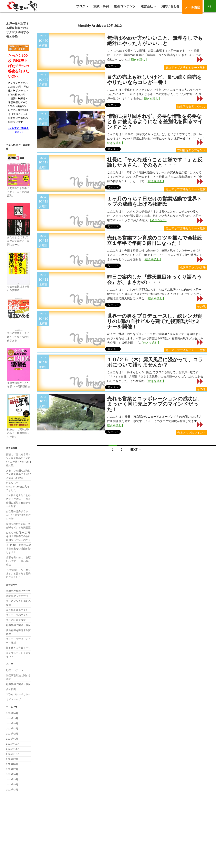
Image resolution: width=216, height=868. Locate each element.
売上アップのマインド (191, 433)
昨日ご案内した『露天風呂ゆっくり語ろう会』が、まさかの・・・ (155, 280)
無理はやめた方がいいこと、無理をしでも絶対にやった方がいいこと (155, 41)
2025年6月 (12, 774)
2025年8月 (12, 764)
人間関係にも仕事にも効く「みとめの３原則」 (18, 192)
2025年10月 (13, 754)
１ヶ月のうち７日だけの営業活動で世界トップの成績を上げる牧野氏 (155, 201)
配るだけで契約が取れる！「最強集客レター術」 (18, 433)
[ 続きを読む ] (138, 59)
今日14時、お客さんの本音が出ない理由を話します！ (19, 549)
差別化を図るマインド (191, 150)
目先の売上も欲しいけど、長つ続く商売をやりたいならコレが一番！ (155, 80)
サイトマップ (13, 699)
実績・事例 (101, 6)
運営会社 (147, 6)
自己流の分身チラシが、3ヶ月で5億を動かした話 (19, 515)
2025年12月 (13, 744)
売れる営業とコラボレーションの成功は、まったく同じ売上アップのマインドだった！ (155, 404)
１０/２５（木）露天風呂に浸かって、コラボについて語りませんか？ (155, 362)
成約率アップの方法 (193, 267)
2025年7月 (12, 769)
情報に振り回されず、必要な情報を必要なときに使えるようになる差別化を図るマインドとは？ (155, 121)
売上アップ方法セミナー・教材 (186, 67)
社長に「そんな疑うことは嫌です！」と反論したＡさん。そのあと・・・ (155, 162)
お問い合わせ (170, 6)
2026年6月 (12, 713)
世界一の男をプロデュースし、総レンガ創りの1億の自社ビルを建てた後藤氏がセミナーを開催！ (155, 321)
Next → (135, 449)
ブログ (81, 6)
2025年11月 (13, 749)
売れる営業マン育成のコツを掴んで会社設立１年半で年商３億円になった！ (155, 240)
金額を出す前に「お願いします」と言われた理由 (18, 561)
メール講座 (192, 7)
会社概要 (11, 689)
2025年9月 (12, 759)
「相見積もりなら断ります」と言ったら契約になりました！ (18, 573)
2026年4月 (12, 723)
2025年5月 (12, 779)
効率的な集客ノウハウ (191, 107)
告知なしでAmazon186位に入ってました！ (18, 487)
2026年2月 (12, 734)
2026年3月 (12, 728)
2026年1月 (12, 739)
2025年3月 (12, 790)
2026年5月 (12, 718)
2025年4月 (12, 784)
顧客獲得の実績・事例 (18, 625)
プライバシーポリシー (18, 694)
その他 (201, 306)
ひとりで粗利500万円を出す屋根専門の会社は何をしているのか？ (18, 536)
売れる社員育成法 (16, 620)
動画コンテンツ (125, 6)
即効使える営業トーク (18, 648)
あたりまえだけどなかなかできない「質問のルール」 (18, 241)
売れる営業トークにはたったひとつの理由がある (18, 337)
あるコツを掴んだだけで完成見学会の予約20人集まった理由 (19, 474)
